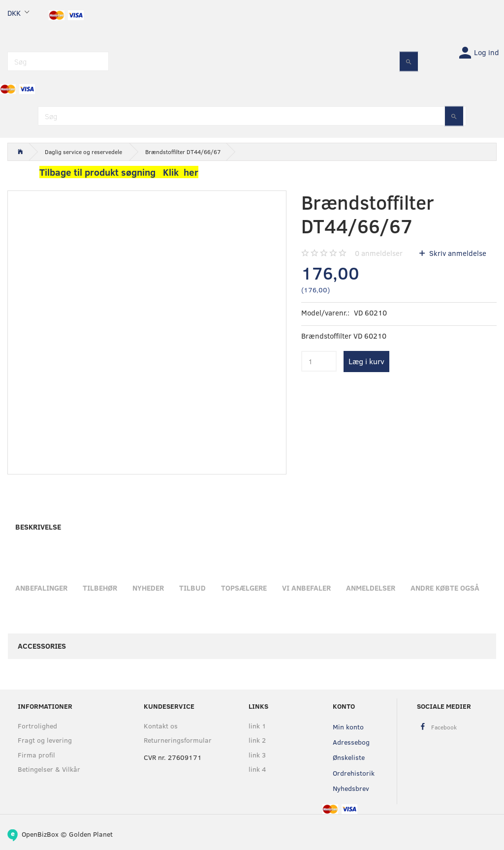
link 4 (257, 769)
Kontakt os (161, 726)
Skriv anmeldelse (457, 253)
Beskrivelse (38, 527)
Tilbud (192, 588)
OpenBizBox (40, 834)
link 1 (257, 726)
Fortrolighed (37, 726)
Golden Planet (91, 834)
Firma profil (36, 755)
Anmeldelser (371, 588)
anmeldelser (379, 253)
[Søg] (409, 61)
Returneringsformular (176, 740)
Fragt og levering (45, 740)
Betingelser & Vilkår (49, 769)
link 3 (257, 755)
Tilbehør (100, 588)
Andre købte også (445, 588)
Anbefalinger (41, 588)
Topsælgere (244, 588)
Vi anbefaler (306, 588)
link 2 (257, 740)
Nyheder (148, 588)
